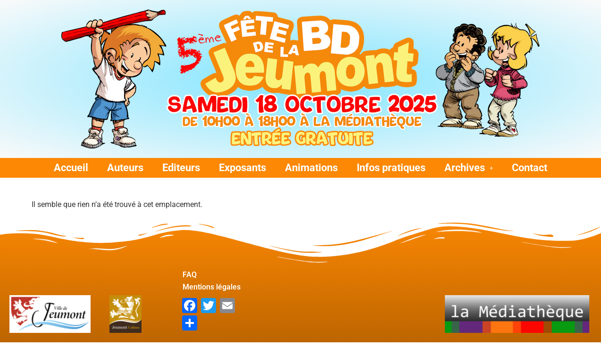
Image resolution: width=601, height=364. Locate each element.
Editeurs (181, 168)
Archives (469, 168)
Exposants (242, 168)
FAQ (190, 275)
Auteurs (125, 168)
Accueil (71, 168)
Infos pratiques (391, 168)
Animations (311, 168)
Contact (530, 168)
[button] (469, 168)
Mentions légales (198, 291)
